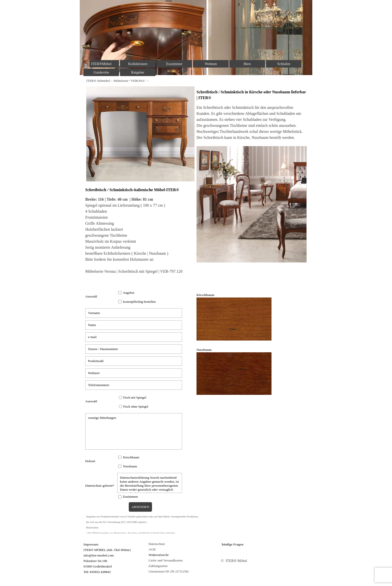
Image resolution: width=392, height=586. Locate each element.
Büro (247, 64)
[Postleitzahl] (134, 361)
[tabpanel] (196, 81)
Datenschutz (157, 544)
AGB (152, 549)
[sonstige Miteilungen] (134, 431)
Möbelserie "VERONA (129, 81)
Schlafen (284, 64)
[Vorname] (134, 313)
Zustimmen (130, 497)
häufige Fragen (232, 544)
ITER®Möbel (101, 64)
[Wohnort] (134, 373)
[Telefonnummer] (134, 385)
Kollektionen (138, 64)
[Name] (134, 325)
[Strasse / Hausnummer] (134, 349)
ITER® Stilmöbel (98, 81)
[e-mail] (134, 337)
